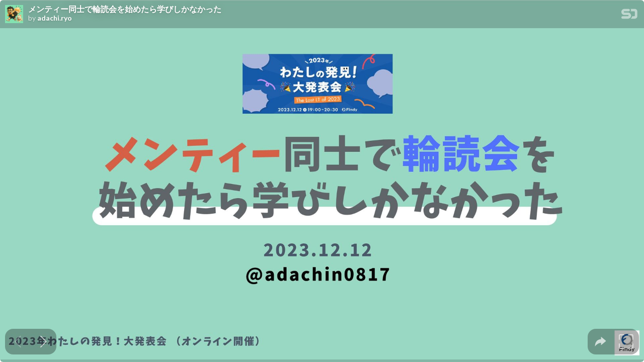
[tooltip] (600, 342)
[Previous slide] (18, 342)
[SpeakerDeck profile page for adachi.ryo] (14, 15)
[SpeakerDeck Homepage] (629, 16)
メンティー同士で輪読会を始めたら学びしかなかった (125, 9)
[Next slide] (44, 342)
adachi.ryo (55, 18)
